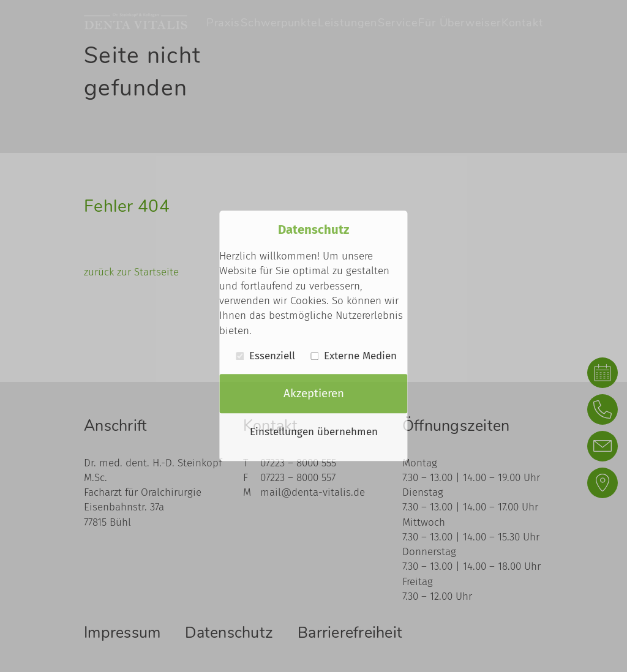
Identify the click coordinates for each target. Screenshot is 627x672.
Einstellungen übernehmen (314, 432)
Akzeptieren (314, 394)
